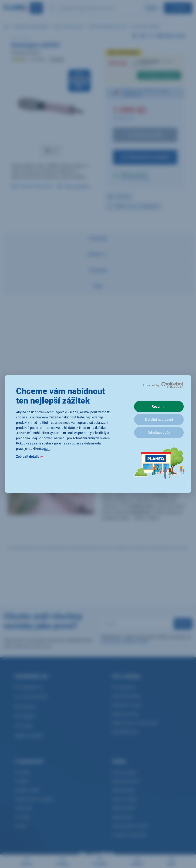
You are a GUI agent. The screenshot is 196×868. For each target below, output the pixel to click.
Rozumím (159, 407)
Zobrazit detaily (30, 457)
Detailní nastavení (159, 420)
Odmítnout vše (159, 433)
